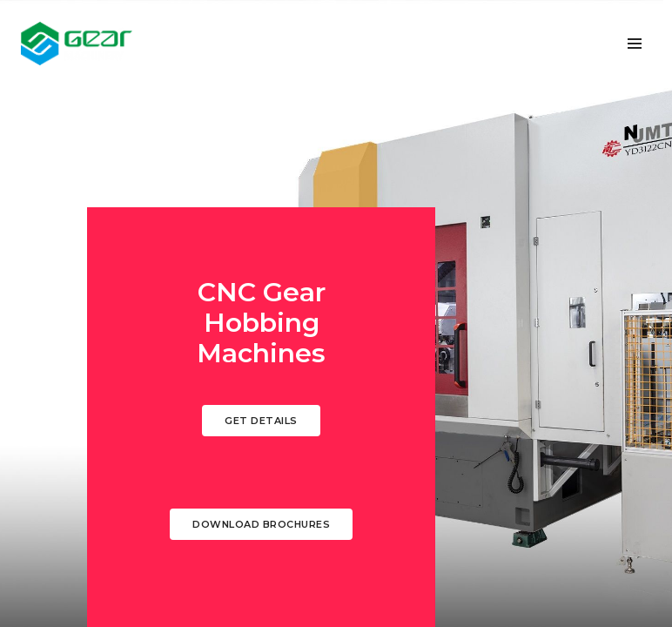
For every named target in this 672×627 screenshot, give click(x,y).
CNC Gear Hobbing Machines (261, 323)
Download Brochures (261, 524)
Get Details (261, 421)
